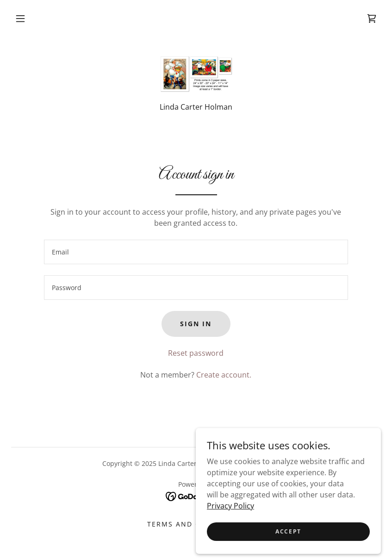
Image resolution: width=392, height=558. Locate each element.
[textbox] (196, 252)
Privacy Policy (230, 536)
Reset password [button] (196, 353)
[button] (20, 19)
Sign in (196, 324)
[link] (372, 19)
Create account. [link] (224, 375)
